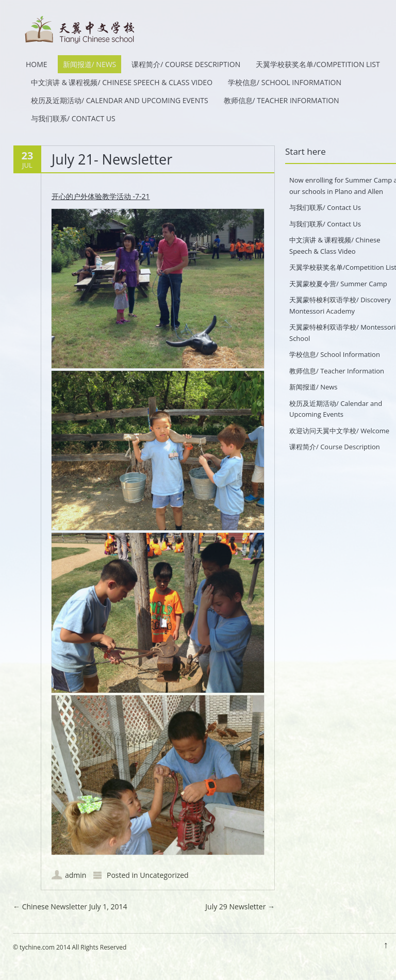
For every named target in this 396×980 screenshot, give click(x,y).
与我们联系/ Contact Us (73, 118)
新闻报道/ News (90, 64)
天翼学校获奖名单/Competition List (318, 64)
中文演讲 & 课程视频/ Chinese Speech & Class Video (122, 82)
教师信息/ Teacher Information (282, 100)
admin (76, 875)
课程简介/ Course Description (186, 64)
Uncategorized (164, 875)
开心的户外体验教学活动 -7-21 (101, 196)
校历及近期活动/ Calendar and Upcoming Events (120, 100)
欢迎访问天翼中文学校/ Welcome (339, 431)
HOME (37, 64)
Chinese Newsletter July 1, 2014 (70, 907)
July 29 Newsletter (240, 907)
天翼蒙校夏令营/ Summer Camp (338, 284)
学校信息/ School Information (285, 82)
